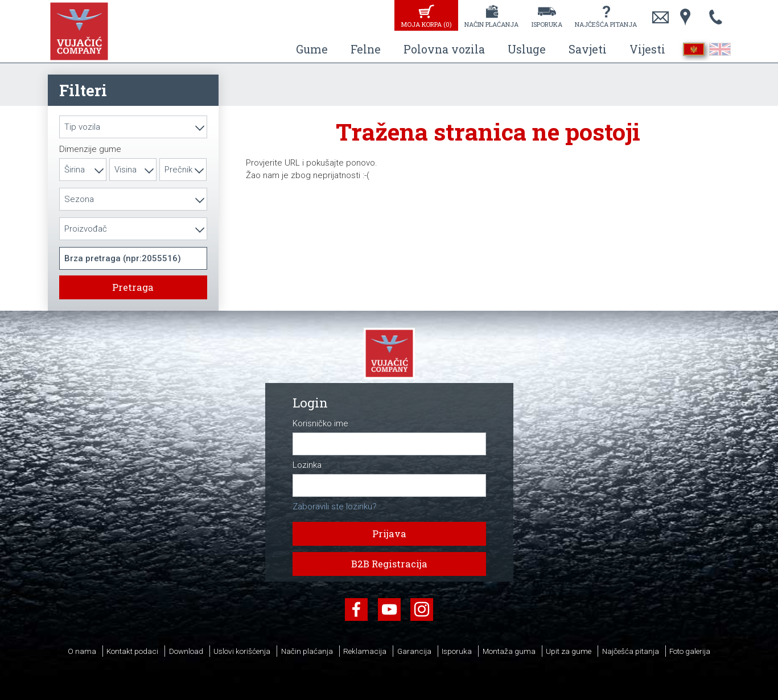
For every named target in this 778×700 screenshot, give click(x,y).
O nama (82, 651)
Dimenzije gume (90, 149)
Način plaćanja (491, 24)
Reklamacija (365, 651)
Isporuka (547, 24)
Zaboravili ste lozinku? (335, 507)
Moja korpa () (426, 24)
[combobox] (133, 127)
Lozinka (307, 465)
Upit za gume (569, 651)
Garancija (414, 651)
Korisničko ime (320, 424)
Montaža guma (509, 651)
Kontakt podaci (132, 651)
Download (186, 651)
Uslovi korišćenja (242, 651)
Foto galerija (690, 651)
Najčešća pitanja (606, 24)
